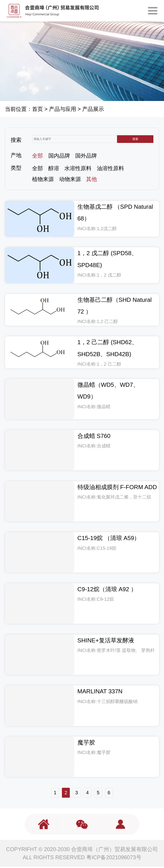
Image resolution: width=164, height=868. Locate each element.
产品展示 (93, 109)
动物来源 (70, 179)
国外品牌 (86, 156)
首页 (37, 109)
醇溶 (54, 168)
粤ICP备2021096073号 (114, 858)
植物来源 (43, 179)
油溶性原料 (110, 168)
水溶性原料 (78, 168)
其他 (91, 179)
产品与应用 (63, 109)
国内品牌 (59, 156)
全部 (37, 156)
